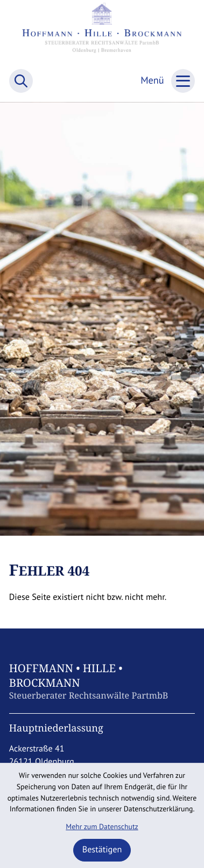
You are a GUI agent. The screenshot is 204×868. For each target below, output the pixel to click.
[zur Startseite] (102, 33)
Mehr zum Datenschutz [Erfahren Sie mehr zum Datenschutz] (102, 826)
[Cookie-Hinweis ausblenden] (102, 850)
